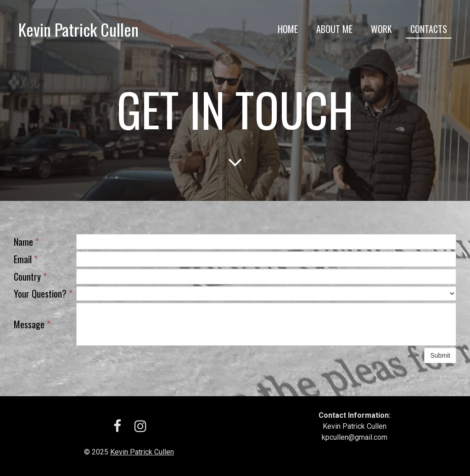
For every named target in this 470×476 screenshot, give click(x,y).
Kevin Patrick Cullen (142, 452)
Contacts (429, 29)
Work (381, 29)
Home (288, 29)
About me (334, 29)
